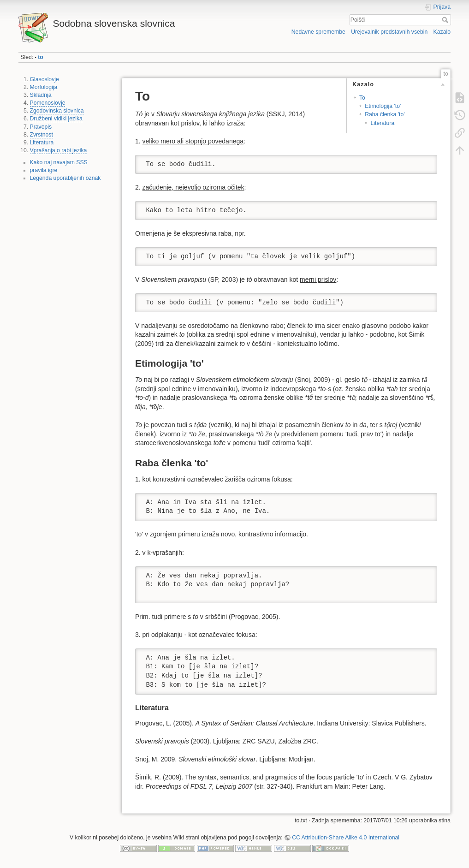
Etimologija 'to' (383, 106)
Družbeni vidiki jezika (56, 119)
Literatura (42, 143)
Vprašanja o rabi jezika (59, 150)
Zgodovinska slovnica (57, 111)
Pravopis (41, 127)
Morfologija (44, 87)
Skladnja (41, 95)
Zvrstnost (42, 135)
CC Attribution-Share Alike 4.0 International (346, 838)
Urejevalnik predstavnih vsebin (389, 32)
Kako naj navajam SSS (59, 162)
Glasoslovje (45, 79)
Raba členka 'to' (385, 114)
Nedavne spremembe (318, 32)
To (362, 98)
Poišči (446, 20)
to (41, 57)
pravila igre (44, 170)
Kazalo (442, 32)
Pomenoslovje (48, 103)
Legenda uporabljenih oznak (65, 178)
